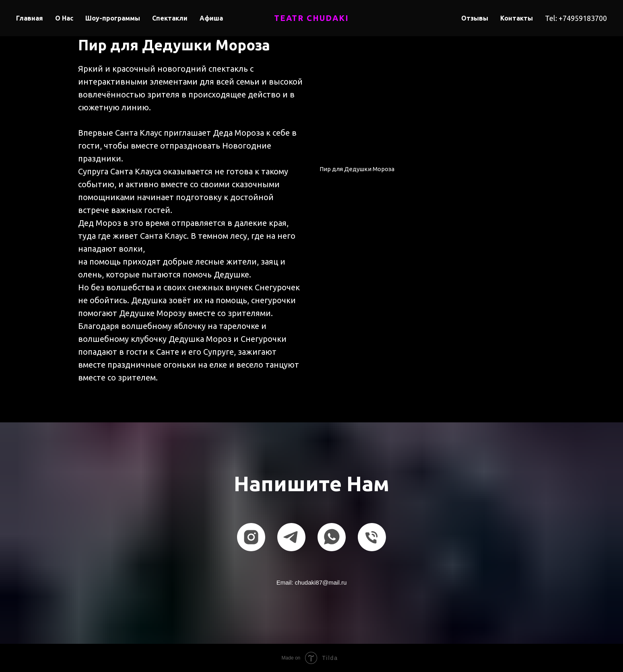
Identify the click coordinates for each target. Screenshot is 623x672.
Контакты (517, 18)
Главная (30, 18)
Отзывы (475, 18)
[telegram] (291, 537)
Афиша (211, 18)
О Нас (64, 18)
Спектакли (170, 18)
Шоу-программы (113, 18)
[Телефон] (372, 537)
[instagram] (251, 537)
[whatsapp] (332, 537)
